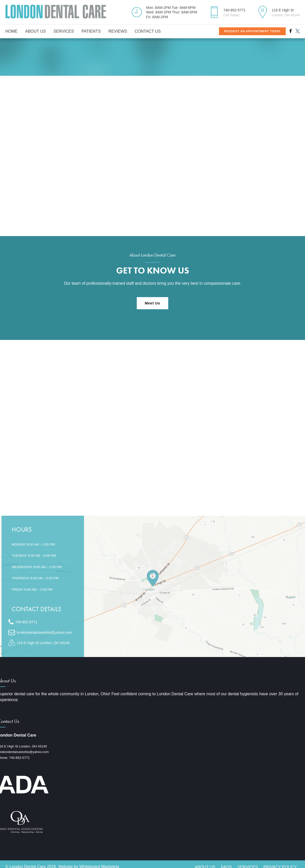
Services (64, 31)
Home (11, 31)
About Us (36, 31)
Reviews (118, 31)
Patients (91, 31)
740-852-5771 (19, 758)
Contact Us (148, 31)
